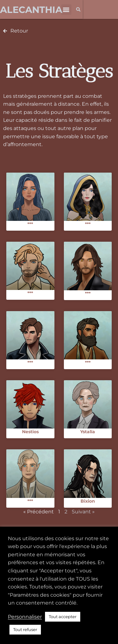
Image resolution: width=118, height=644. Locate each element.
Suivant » (83, 512)
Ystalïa (88, 432)
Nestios (30, 432)
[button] (66, 10)
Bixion (88, 501)
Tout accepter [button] (63, 617)
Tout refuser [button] (25, 629)
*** (30, 224)
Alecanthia (31, 10)
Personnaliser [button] (25, 617)
